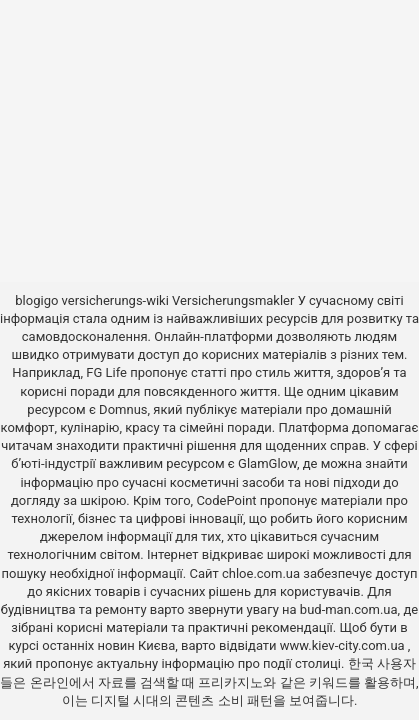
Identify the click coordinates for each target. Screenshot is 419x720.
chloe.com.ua (261, 573)
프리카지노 (230, 682)
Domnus (123, 409)
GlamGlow (267, 463)
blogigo (36, 300)
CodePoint (226, 500)
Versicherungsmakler (233, 300)
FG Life (106, 372)
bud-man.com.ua (349, 609)
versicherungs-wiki (115, 300)
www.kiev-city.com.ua (344, 645)
